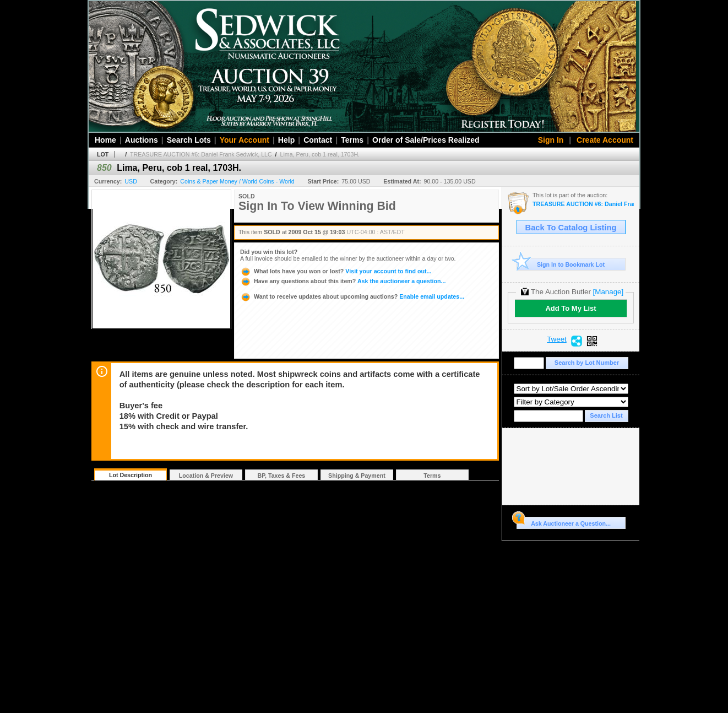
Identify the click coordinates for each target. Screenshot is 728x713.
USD (131, 181)
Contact (318, 140)
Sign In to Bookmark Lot (561, 264)
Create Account (605, 140)
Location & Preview (206, 476)
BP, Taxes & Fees (282, 476)
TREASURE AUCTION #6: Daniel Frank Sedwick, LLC (201, 154)
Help (286, 140)
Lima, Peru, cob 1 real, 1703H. (320, 154)
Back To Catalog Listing (571, 228)
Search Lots (189, 140)
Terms (352, 140)
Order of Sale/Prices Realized (426, 140)
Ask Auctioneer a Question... (564, 522)
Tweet (557, 339)
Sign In (551, 140)
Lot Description (131, 475)
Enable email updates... (352, 296)
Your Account (245, 140)
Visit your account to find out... (336, 271)
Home (105, 140)
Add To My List (571, 308)
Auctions (142, 140)
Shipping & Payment (357, 476)
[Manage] (608, 292)
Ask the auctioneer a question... (343, 281)
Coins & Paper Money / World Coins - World (237, 181)
